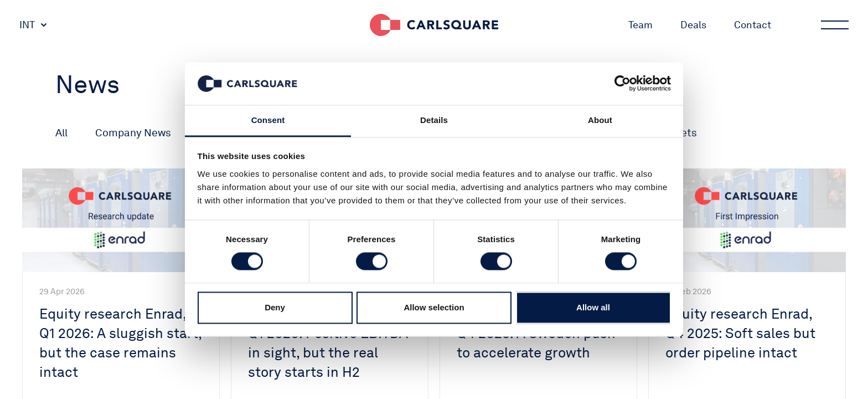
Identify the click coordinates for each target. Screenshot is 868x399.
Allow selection (434, 307)
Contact (753, 25)
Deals (693, 25)
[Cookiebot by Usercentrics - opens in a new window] (622, 84)
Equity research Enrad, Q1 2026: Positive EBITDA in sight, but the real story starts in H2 (328, 343)
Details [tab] (434, 120)
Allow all (593, 307)
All (61, 133)
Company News (133, 133)
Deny (275, 307)
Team (640, 25)
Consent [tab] (268, 120)
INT (27, 25)
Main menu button (834, 25)
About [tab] (600, 120)
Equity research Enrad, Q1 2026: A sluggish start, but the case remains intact (120, 343)
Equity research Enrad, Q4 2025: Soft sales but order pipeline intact (740, 333)
